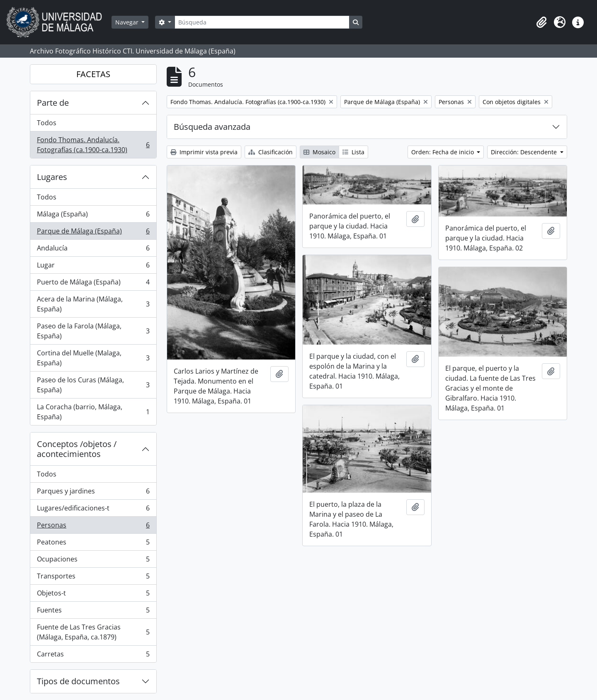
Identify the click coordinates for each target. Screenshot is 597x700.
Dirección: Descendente (525, 152)
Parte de (53, 103)
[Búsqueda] (262, 22)
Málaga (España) (93, 216)
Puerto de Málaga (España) (93, 284)
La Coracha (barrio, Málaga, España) (93, 412)
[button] (541, 22)
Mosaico (319, 152)
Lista (353, 152)
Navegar (128, 22)
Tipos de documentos (78, 681)
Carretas (93, 656)
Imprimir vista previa (204, 152)
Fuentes (93, 612)
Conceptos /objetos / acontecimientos (77, 449)
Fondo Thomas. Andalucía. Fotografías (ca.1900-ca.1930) (93, 145)
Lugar (93, 267)
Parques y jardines (93, 493)
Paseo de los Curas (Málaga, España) (93, 385)
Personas (93, 527)
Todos (47, 123)
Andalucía (93, 250)
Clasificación (271, 152)
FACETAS (93, 74)
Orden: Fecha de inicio (443, 152)
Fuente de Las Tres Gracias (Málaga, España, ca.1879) (93, 632)
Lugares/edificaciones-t (93, 510)
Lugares (52, 177)
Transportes (93, 578)
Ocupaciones (93, 561)
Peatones (93, 544)
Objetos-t (93, 595)
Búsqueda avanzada (212, 127)
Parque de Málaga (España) (93, 233)
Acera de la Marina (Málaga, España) (93, 304)
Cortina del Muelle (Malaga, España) (93, 358)
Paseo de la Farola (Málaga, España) (93, 331)
